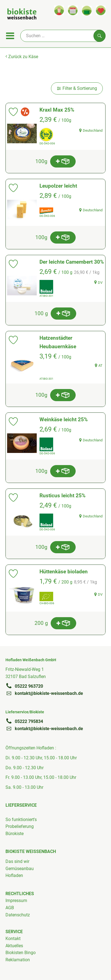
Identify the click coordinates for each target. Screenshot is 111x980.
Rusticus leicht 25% (62, 496)
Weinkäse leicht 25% (64, 419)
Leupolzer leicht (58, 186)
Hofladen (14, 875)
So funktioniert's (21, 820)
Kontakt (13, 939)
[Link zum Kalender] (73, 10)
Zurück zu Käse (22, 57)
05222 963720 (24, 686)
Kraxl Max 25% (57, 110)
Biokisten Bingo (21, 953)
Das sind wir (17, 861)
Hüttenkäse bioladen (64, 572)
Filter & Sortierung (77, 88)
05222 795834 (24, 721)
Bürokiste (15, 834)
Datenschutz (18, 915)
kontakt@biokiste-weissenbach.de (44, 693)
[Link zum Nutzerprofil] (59, 10)
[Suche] (63, 36)
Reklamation (18, 960)
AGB (10, 908)
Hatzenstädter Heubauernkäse (58, 342)
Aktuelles (14, 946)
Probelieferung (20, 826)
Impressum (16, 901)
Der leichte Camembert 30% (72, 262)
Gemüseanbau (20, 869)
